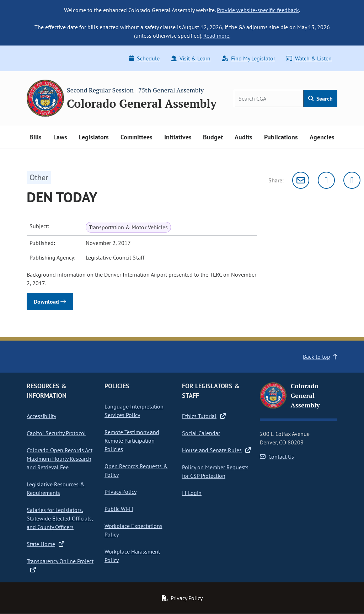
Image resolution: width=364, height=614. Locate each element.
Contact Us (277, 457)
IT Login (192, 493)
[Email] (301, 180)
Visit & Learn (191, 58)
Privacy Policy (121, 492)
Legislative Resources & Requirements (56, 488)
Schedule (144, 58)
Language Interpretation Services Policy (134, 411)
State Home (45, 544)
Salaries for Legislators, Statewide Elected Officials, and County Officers (60, 518)
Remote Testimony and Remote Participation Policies (132, 441)
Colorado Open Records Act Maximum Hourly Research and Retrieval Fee (60, 459)
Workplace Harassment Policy (132, 556)
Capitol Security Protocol (56, 433)
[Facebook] (352, 180)
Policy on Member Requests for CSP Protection (215, 471)
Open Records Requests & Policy (136, 470)
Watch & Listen (309, 58)
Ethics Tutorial (204, 416)
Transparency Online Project (60, 565)
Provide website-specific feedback (258, 10)
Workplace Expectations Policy (133, 530)
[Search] (269, 98)
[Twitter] (326, 180)
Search (320, 98)
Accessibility (41, 416)
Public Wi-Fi (119, 509)
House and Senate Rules (216, 450)
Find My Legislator (248, 58)
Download (50, 301)
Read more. (217, 36)
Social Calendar (201, 433)
